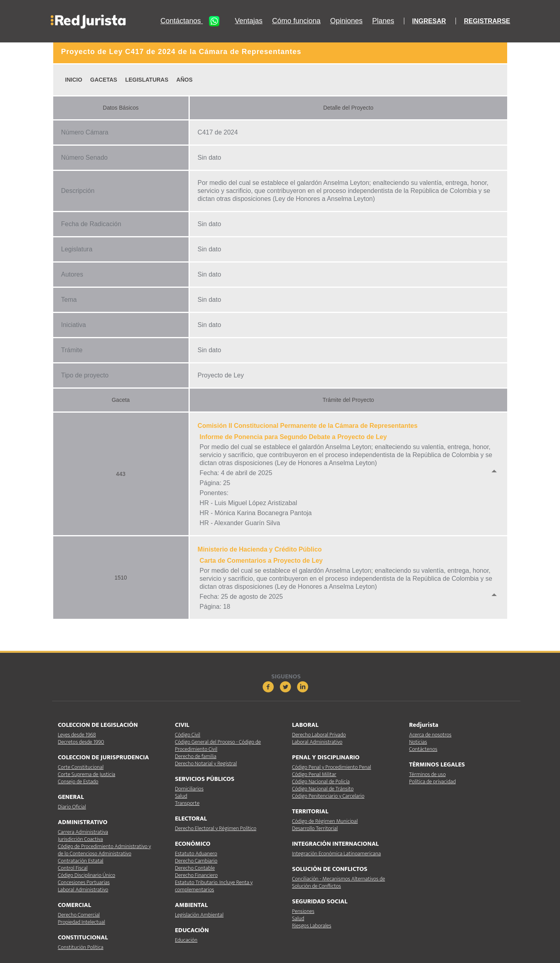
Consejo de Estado (78, 781)
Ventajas (249, 21)
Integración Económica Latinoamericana (337, 854)
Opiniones (346, 21)
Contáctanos (193, 21)
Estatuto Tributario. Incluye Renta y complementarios (214, 886)
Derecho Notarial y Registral (206, 763)
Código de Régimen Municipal (325, 821)
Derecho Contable (195, 868)
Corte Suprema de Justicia (87, 774)
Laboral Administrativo (83, 890)
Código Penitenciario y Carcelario (328, 796)
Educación (186, 940)
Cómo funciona (296, 21)
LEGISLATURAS (147, 80)
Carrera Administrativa (83, 832)
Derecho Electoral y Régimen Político (216, 828)
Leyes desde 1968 (77, 735)
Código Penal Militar (314, 774)
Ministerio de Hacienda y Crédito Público (260, 549)
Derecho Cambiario (196, 861)
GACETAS (103, 80)
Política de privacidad (432, 781)
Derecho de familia (196, 756)
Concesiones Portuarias (84, 882)
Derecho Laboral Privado (319, 735)
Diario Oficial (72, 807)
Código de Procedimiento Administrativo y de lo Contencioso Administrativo (105, 850)
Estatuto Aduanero (196, 854)
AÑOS (185, 80)
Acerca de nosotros (430, 735)
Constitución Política (81, 947)
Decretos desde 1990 (81, 742)
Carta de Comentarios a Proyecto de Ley (261, 561)
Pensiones (303, 911)
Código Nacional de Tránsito (323, 789)
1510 (121, 578)
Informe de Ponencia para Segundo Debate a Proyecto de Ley (293, 437)
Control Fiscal (73, 868)
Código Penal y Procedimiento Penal (332, 767)
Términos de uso (427, 774)
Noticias (418, 742)
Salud (181, 796)
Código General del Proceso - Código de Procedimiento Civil (218, 745)
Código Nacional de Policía (321, 781)
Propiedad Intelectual (82, 922)
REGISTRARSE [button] (487, 21)
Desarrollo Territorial (315, 828)
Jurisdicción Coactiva (81, 839)
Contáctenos (423, 749)
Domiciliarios (189, 789)
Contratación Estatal (81, 861)
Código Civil (188, 735)
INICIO (74, 80)
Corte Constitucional (81, 767)
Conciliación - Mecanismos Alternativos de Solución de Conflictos (339, 882)
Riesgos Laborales (312, 926)
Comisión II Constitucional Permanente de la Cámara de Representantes (308, 426)
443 (121, 474)
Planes (383, 21)
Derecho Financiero (196, 875)
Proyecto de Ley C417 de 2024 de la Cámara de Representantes (181, 52)
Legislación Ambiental (199, 915)
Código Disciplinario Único (87, 875)
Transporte (187, 803)
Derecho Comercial (79, 915)
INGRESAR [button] (429, 21)
